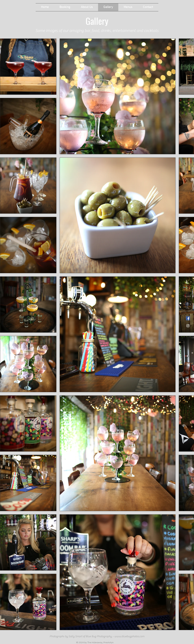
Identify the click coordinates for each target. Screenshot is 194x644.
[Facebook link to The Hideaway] (188, 318)
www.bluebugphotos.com (129, 636)
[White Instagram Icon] (188, 326)
